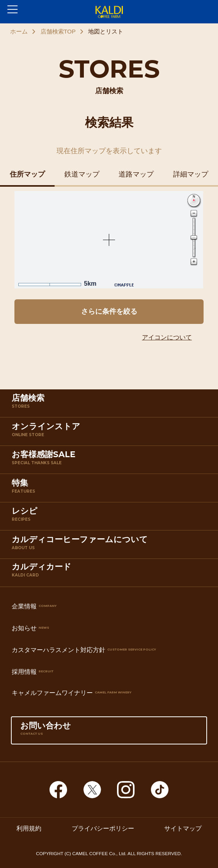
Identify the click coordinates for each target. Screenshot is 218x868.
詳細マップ (191, 174)
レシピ (111, 518)
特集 (111, 490)
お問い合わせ (109, 732)
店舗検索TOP (58, 32)
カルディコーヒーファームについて (111, 546)
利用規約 (29, 828)
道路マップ (136, 174)
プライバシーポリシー (103, 828)
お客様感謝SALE (111, 461)
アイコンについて (167, 337)
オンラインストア (111, 433)
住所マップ (27, 174)
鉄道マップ (82, 174)
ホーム (19, 32)
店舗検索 (111, 405)
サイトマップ (183, 828)
